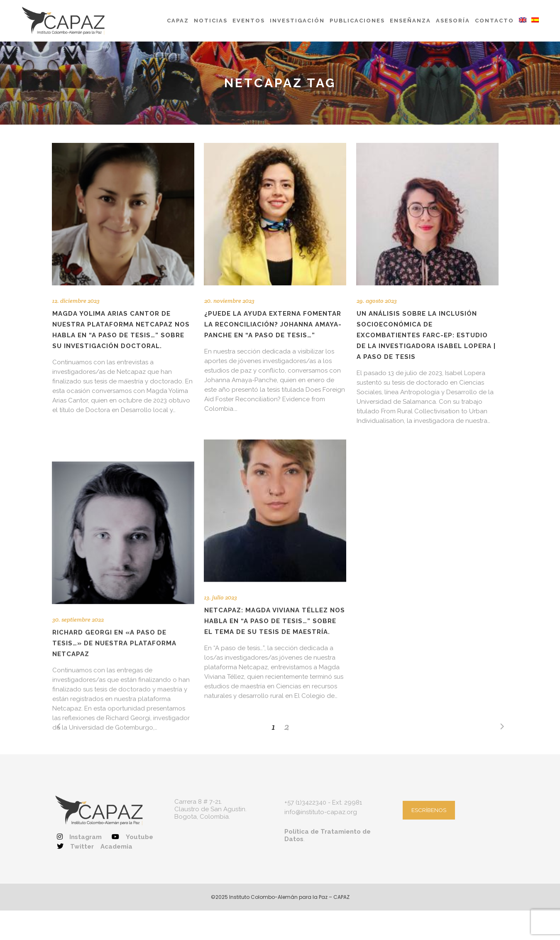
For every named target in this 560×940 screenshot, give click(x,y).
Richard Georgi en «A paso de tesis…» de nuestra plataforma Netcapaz (114, 607)
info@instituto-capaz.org (321, 803)
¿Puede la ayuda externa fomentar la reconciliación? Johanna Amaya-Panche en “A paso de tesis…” (273, 324)
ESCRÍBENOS (429, 800)
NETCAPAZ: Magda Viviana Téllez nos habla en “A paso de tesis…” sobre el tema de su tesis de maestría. (275, 606)
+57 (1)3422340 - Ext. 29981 (323, 793)
